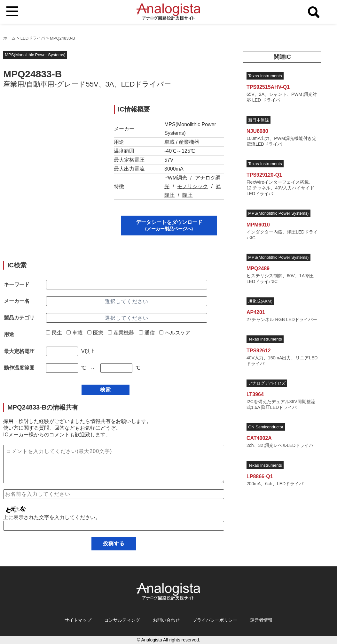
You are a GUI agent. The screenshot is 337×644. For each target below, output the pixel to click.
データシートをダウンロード (169, 225)
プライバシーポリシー (215, 620)
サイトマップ (78, 620)
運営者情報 (261, 620)
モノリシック (192, 186)
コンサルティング (122, 620)
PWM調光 (176, 178)
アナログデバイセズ (267, 383)
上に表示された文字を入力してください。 (52, 517)
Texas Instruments (265, 76)
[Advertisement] (53, 145)
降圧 (187, 195)
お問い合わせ (166, 620)
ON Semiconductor (266, 427)
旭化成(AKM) (260, 301)
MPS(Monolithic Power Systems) (35, 55)
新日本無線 (259, 120)
